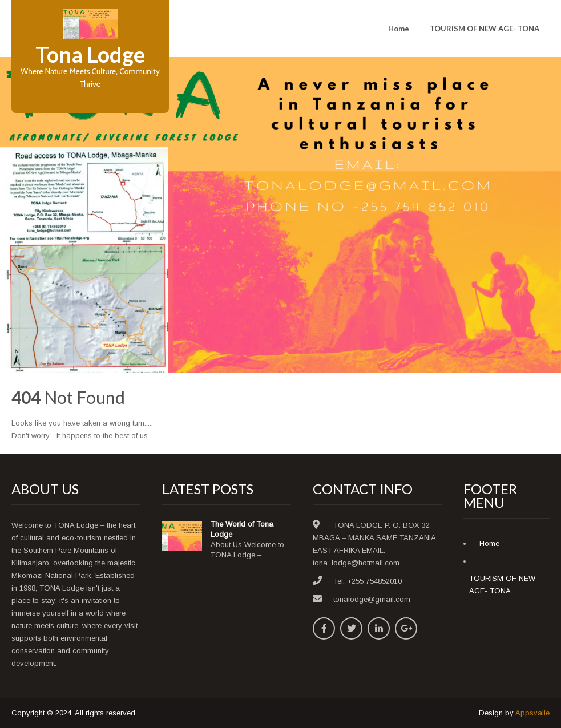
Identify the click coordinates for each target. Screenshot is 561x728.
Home (399, 29)
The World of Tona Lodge (242, 529)
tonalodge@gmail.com (372, 599)
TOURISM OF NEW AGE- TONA (485, 29)
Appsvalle (532, 713)
